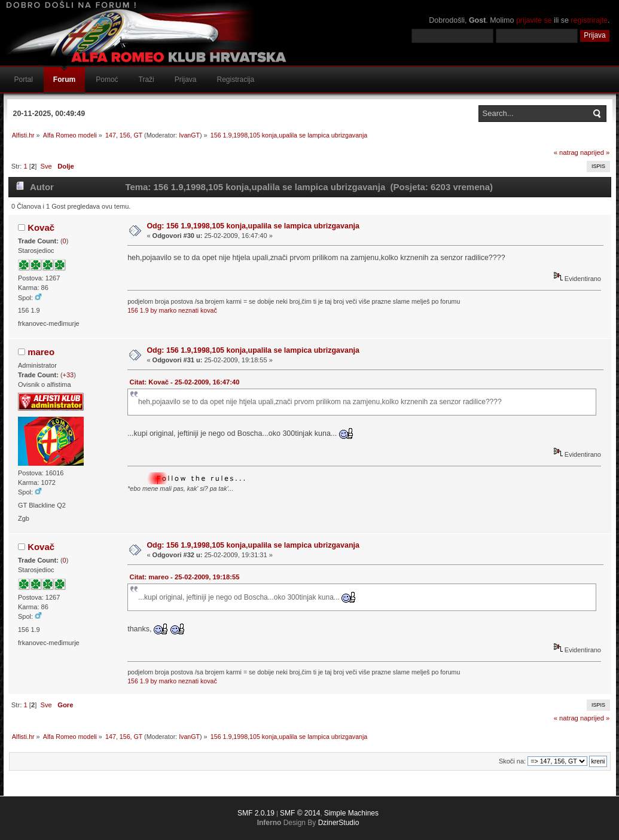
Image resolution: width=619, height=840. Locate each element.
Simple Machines (351, 813)
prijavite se (534, 20)
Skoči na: (512, 761)
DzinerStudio (339, 823)
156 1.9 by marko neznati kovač (172, 310)
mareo (41, 352)
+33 (68, 375)
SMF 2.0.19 (256, 813)
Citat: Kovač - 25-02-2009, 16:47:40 (185, 382)
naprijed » (595, 152)
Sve (46, 166)
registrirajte (589, 20)
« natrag (566, 152)
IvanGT (189, 135)
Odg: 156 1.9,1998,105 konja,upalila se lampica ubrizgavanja (253, 226)
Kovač (41, 227)
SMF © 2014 (300, 813)
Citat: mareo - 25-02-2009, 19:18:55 (185, 577)
